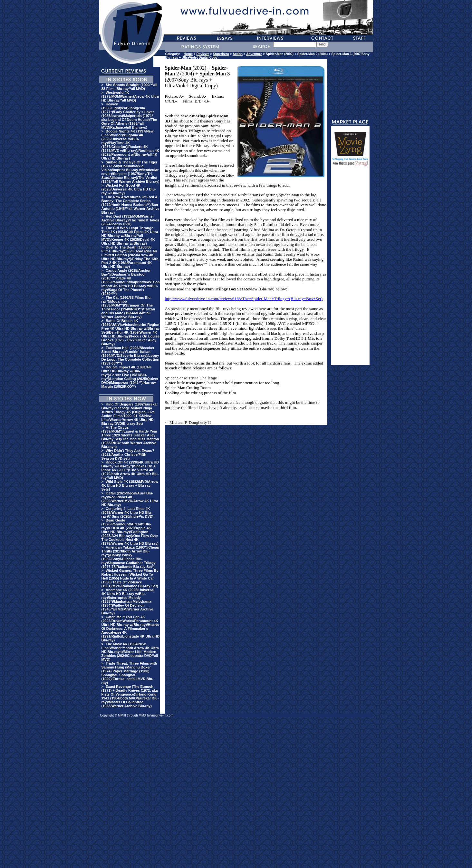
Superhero (221, 54)
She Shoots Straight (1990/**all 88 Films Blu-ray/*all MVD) (130, 87)
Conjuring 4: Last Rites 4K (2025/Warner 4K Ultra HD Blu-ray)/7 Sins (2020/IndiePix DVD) (128, 512)
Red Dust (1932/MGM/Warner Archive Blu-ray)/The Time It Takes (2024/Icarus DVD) (130, 220)
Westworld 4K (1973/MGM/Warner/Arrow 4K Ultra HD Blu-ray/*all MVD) (130, 96)
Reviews (203, 54)
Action (238, 54)
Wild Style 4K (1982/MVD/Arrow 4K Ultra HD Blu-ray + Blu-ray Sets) (130, 485)
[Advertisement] (350, 268)
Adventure (254, 54)
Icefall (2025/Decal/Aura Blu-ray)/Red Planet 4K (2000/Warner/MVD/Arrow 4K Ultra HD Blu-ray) (130, 499)
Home (188, 54)
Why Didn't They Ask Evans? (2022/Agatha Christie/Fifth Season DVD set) (128, 454)
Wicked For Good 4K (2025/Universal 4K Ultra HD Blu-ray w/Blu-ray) (129, 189)
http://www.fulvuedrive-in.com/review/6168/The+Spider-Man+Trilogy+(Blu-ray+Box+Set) (244, 299)
